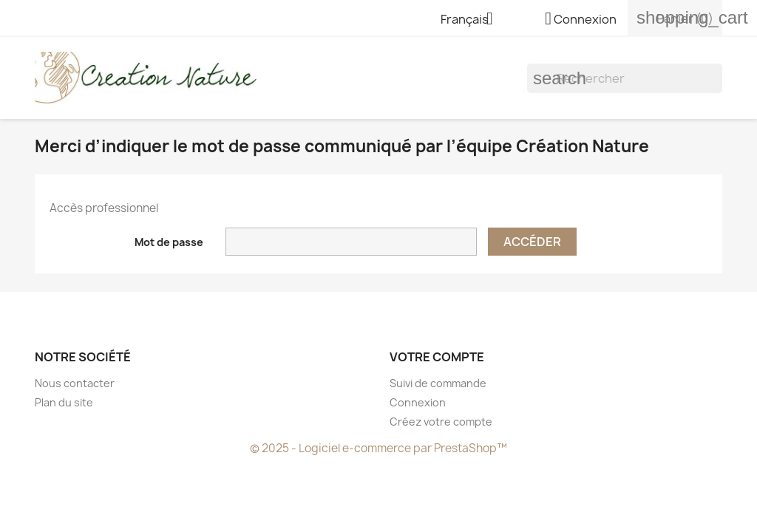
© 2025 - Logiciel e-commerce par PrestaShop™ (378, 448)
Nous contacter (75, 383)
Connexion (418, 402)
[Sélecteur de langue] (472, 20)
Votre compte (437, 357)
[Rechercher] (625, 78)
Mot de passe (169, 242)
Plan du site (64, 402)
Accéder (532, 242)
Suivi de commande (438, 383)
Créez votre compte (441, 422)
